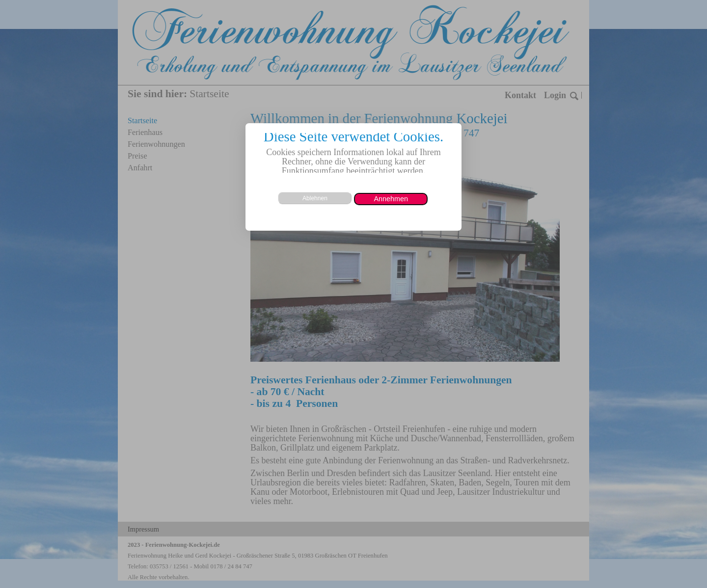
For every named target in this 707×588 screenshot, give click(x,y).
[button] (391, 199)
